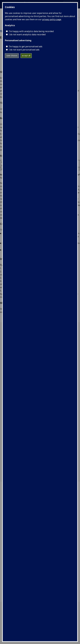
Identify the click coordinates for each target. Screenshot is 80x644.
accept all (26, 56)
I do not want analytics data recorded (27, 34)
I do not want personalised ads (24, 50)
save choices (12, 56)
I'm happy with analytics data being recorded (31, 31)
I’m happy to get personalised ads (26, 46)
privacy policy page (52, 19)
